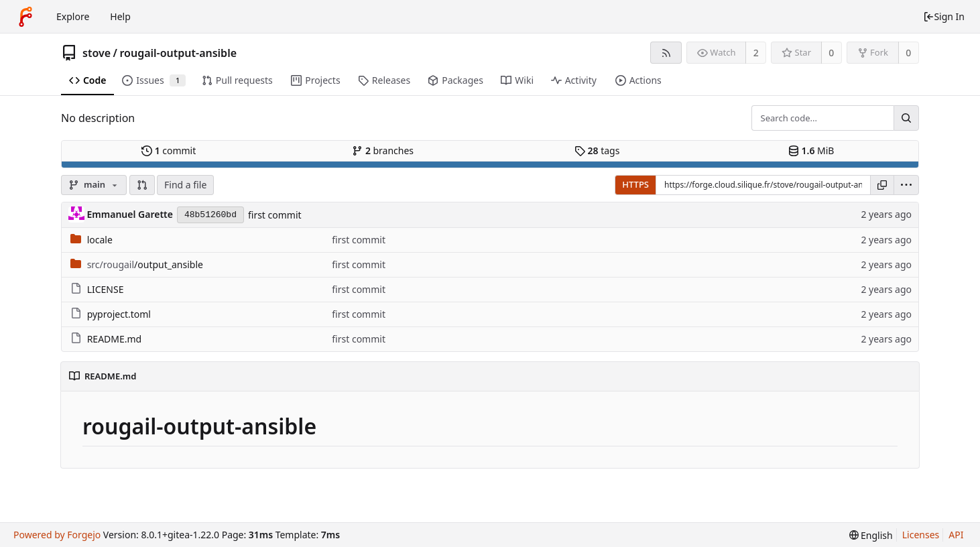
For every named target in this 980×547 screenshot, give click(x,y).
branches (383, 150)
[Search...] (906, 118)
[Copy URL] (882, 185)
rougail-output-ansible (178, 53)
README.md (115, 339)
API (956, 535)
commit (169, 150)
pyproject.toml (119, 314)
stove (97, 53)
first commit (275, 215)
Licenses (921, 535)
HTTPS (635, 184)
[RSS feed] (666, 53)
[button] (142, 185)
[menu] (906, 185)
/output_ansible (145, 264)
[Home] (25, 17)
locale (100, 240)
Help (120, 16)
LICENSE (106, 289)
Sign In (944, 16)
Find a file (185, 185)
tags (597, 150)
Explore (73, 16)
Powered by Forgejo (57, 535)
